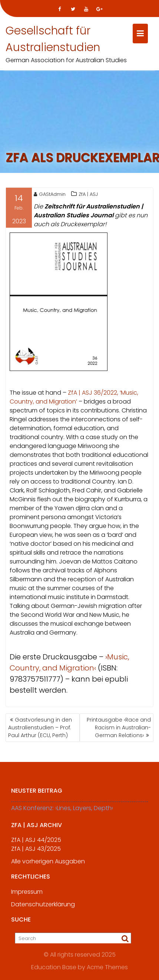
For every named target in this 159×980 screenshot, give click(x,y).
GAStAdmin (50, 195)
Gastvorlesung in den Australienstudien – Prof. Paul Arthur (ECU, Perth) (40, 728)
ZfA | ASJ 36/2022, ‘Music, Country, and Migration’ (74, 398)
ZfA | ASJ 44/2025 (36, 842)
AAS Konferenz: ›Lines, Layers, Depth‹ (62, 810)
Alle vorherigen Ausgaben (48, 864)
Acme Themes (107, 967)
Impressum (27, 894)
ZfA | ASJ (88, 195)
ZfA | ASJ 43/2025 (36, 851)
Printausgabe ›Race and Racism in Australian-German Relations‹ (119, 728)
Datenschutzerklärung (43, 907)
